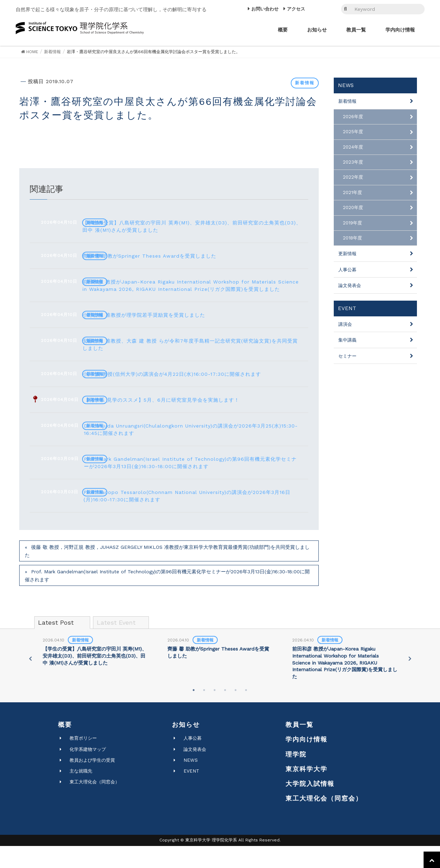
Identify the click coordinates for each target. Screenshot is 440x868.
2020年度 (353, 207)
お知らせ (186, 747)
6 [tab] (246, 712)
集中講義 (347, 340)
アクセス (296, 9)
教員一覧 (300, 747)
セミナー (347, 356)
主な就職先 (81, 793)
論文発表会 (350, 285)
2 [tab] (204, 712)
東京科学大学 (306, 791)
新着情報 (305, 83)
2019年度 (352, 223)
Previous (29, 681)
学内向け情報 (306, 761)
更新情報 (347, 254)
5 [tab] (236, 712)
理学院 (296, 776)
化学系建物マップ (88, 771)
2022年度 (353, 177)
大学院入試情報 (310, 806)
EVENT (191, 793)
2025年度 (353, 132)
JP (318, 9)
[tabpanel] (96, 674)
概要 (65, 747)
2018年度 (352, 238)
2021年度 (352, 192)
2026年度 (353, 117)
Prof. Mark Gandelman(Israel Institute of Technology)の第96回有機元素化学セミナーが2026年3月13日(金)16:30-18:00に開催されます (167, 598)
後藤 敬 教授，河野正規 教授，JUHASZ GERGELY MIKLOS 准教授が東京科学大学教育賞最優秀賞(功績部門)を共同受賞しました (167, 573)
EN (328, 9)
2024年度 (353, 147)
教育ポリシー (83, 760)
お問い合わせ (265, 9)
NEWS (191, 782)
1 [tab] (194, 712)
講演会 (345, 324)
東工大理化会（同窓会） (95, 804)
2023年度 (353, 162)
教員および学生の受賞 (92, 782)
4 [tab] (225, 712)
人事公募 (347, 270)
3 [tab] (215, 712)
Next (411, 681)
